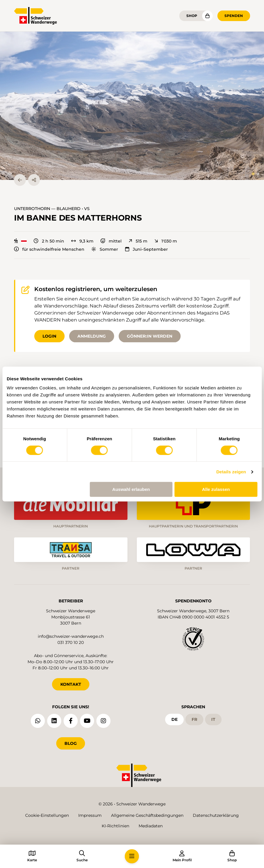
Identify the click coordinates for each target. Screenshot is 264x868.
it (213, 719)
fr (194, 719)
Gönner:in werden (150, 336)
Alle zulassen (216, 489)
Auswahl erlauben (131, 489)
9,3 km (82, 241)
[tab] (253, 174)
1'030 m (166, 241)
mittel (111, 241)
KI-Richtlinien (115, 826)
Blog (71, 743)
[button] (132, 106)
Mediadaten (151, 826)
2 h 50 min (49, 241)
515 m (138, 241)
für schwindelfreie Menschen (49, 249)
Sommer (105, 249)
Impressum (90, 815)
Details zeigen (231, 472)
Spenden (234, 16)
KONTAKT (71, 684)
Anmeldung (92, 336)
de (174, 719)
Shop (192, 16)
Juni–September (147, 249)
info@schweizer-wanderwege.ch (71, 636)
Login (49, 336)
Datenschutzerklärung (216, 815)
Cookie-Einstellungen (47, 815)
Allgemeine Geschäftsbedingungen (147, 815)
